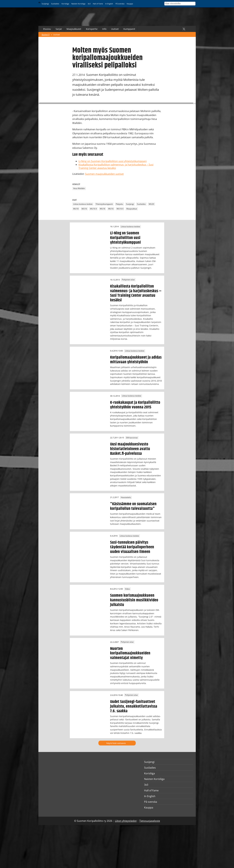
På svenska (120, 4)
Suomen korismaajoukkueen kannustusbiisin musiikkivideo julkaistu (134, 600)
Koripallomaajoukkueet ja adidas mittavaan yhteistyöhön (136, 360)
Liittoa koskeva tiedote (83, 204)
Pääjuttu (119, 204)
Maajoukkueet (74, 29)
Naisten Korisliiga (78, 4)
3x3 (89, 4)
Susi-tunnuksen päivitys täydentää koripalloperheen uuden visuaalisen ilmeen (132, 547)
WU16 (111, 209)
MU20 (151, 204)
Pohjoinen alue (128, 280)
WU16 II (120, 209)
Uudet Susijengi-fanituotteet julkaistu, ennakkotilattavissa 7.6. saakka (134, 706)
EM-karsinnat (132, 438)
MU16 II (93, 209)
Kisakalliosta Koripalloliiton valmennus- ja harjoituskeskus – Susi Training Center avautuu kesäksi (136, 293)
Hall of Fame (98, 4)
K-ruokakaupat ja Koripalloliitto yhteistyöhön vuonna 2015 (135, 405)
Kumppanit (129, 29)
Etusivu (47, 29)
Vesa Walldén (79, 189)
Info (104, 29)
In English (109, 4)
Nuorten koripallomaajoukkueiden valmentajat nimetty (130, 653)
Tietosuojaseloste (150, 821)
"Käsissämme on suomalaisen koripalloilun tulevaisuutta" (133, 506)
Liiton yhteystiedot (126, 821)
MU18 (76, 209)
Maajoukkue (132, 209)
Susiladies (55, 4)
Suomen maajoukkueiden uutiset (104, 174)
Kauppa (130, 4)
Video (127, 589)
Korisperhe (92, 29)
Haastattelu (126, 497)
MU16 (84, 209)
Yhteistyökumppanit (104, 204)
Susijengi (45, 4)
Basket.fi (46, 35)
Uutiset (115, 29)
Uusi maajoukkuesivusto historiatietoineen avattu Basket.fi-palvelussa (130, 449)
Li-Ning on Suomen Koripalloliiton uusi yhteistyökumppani (113, 161)
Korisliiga (65, 4)
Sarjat (59, 29)
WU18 (102, 209)
